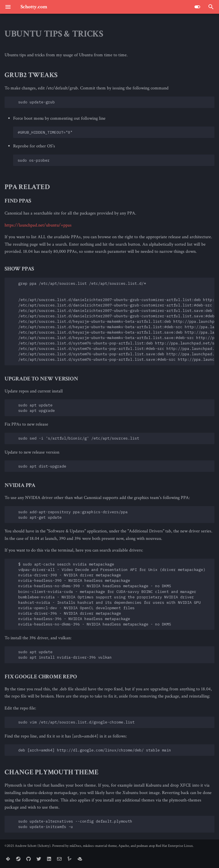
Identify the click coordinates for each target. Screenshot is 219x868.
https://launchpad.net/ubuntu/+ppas (38, 225)
